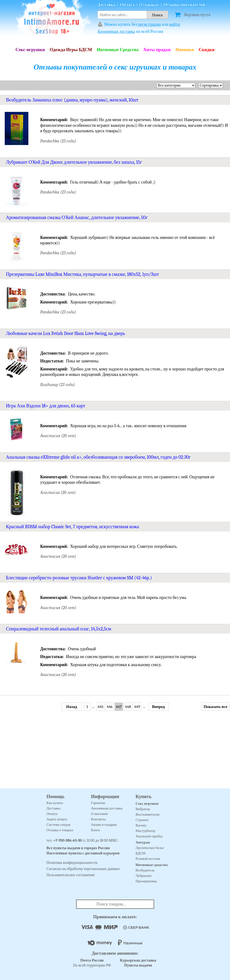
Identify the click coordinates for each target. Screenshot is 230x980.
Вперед (158, 707)
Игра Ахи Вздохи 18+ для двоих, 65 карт (46, 406)
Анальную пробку (149, 836)
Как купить (55, 803)
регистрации (150, 24)
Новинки (185, 50)
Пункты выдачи (138, 965)
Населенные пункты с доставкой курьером (83, 853)
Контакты (98, 819)
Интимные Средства (118, 50)
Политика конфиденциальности (72, 863)
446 (110, 707)
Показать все (216, 707)
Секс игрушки (147, 804)
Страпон (142, 820)
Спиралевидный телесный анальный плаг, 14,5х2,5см (59, 629)
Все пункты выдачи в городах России (78, 848)
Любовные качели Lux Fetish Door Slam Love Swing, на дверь (65, 333)
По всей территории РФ (92, 963)
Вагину (141, 825)
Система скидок (59, 825)
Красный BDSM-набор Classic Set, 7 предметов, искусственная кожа (72, 527)
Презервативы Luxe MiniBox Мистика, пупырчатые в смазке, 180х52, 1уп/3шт (82, 274)
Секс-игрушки (30, 50)
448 (128, 707)
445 (100, 707)
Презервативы (146, 881)
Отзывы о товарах (60, 830)
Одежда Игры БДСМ (71, 50)
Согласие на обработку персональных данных (83, 869)
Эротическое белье (150, 848)
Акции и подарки (104, 825)
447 (119, 707)
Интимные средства (152, 865)
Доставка (106, 5)
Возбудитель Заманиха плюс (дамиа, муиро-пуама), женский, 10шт (72, 100)
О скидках (149, 5)
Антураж (143, 842)
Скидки (206, 50)
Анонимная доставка (116, 32)
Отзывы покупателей (184, 5)
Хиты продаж (157, 50)
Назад (72, 707)
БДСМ (141, 853)
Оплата (127, 5)
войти (175, 24)
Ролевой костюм (148, 859)
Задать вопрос (57, 819)
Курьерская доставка (138, 960)
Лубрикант (144, 876)
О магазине (100, 814)
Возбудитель (145, 870)
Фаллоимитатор (148, 814)
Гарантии (98, 803)
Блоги (95, 830)
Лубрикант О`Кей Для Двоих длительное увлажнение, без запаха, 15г (74, 162)
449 (137, 707)
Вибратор (143, 809)
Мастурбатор (145, 831)
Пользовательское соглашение (71, 875)
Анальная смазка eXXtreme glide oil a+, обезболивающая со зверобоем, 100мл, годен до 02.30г (98, 457)
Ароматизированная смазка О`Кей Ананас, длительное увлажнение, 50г (77, 218)
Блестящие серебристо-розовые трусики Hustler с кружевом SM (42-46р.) (79, 578)
